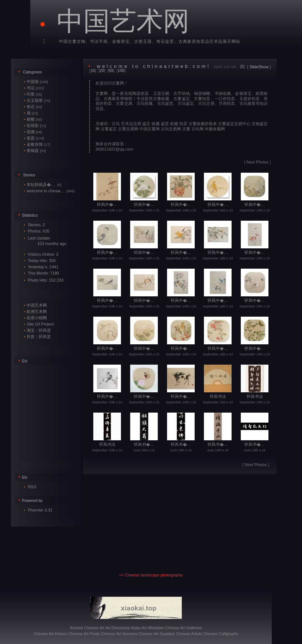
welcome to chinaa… (49, 191)
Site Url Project (40, 324)
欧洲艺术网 (37, 311)
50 (111, 70)
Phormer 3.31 (40, 510)
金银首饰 (37, 144)
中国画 (36, 82)
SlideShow (259, 67)
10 (93, 70)
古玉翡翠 (37, 100)
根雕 (33, 119)
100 (121, 70)
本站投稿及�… (43, 185)
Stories (29, 175)
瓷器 (34, 138)
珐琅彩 (35, 125)
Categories (32, 72)
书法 (34, 88)
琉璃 (33, 132)
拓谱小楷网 (37, 318)
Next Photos (257, 162)
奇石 (33, 107)
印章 (33, 94)
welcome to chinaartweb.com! (154, 66)
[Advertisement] (46, 412)
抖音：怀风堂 (39, 337)
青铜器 (35, 151)
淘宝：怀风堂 (39, 330)
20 (102, 70)
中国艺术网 (123, 21)
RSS (32, 487)
